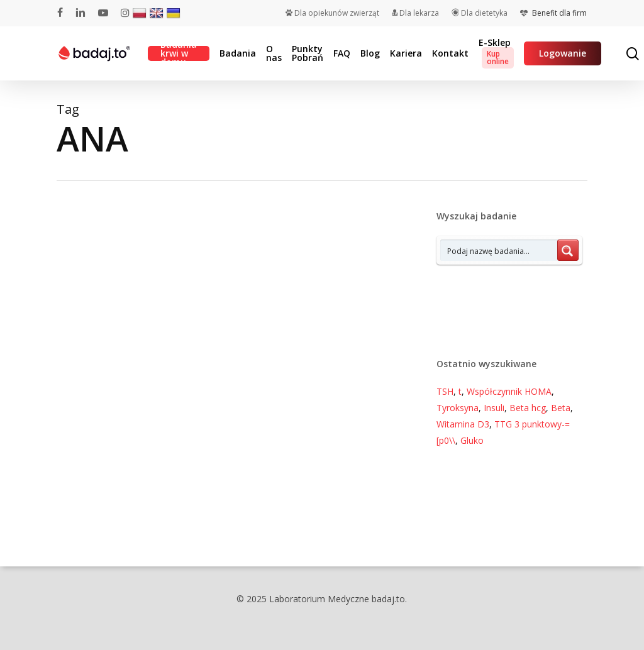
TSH (445, 391)
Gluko (472, 440)
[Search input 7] (499, 250)
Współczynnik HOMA (509, 391)
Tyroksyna (458, 408)
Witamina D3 (463, 424)
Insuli (494, 408)
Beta (561, 408)
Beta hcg (528, 408)
